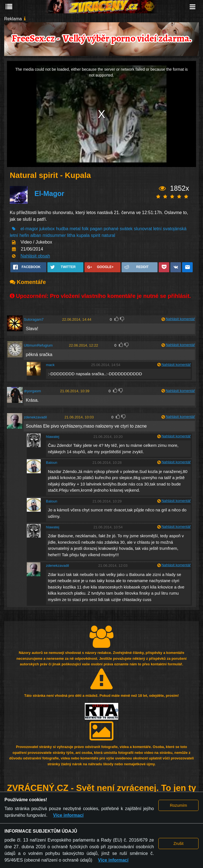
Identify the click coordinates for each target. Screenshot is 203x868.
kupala (83, 235)
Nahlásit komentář (180, 319)
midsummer (54, 235)
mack (50, 365)
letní (157, 229)
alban (36, 235)
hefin (24, 235)
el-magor (29, 229)
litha (71, 235)
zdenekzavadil (35, 417)
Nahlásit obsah (35, 256)
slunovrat (143, 229)
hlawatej (53, 437)
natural (108, 235)
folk (85, 229)
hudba (62, 229)
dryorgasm (32, 391)
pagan (96, 229)
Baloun (52, 463)
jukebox (47, 229)
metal (75, 229)
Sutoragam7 (34, 319)
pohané (111, 229)
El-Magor (49, 193)
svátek (126, 229)
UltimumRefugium (38, 345)
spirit (96, 235)
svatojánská (175, 229)
